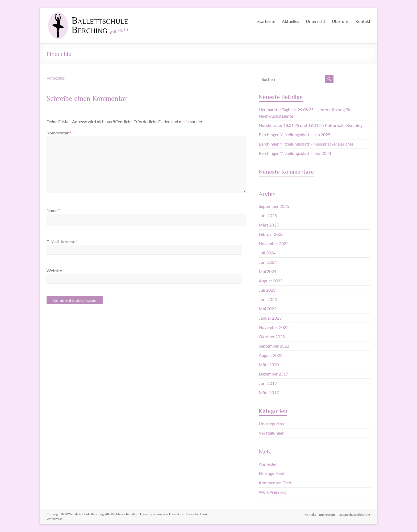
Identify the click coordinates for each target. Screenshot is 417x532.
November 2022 (274, 327)
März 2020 (269, 364)
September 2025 (274, 206)
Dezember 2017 (273, 374)
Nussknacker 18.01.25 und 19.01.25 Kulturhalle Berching (311, 125)
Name (53, 210)
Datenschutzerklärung (355, 514)
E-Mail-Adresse (62, 242)
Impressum (327, 514)
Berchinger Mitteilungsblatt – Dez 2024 (295, 153)
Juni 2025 (268, 215)
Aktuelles (291, 21)
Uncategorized (272, 424)
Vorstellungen (272, 433)
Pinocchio (56, 78)
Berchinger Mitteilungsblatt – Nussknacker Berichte (306, 144)
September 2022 (274, 346)
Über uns (340, 21)
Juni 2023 (268, 299)
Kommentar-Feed (275, 483)
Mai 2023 (268, 309)
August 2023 (271, 281)
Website (54, 271)
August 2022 (271, 355)
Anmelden (268, 464)
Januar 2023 (270, 318)
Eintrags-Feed (272, 473)
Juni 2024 (268, 262)
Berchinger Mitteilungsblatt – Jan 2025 (295, 135)
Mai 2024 (268, 271)
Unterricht (316, 21)
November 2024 (274, 243)
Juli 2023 (267, 290)
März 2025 (269, 225)
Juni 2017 (268, 383)
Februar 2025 (271, 234)
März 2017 (269, 392)
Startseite (266, 21)
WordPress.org (273, 492)
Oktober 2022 (272, 337)
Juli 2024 (267, 253)
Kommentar (59, 133)
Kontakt (363, 21)
